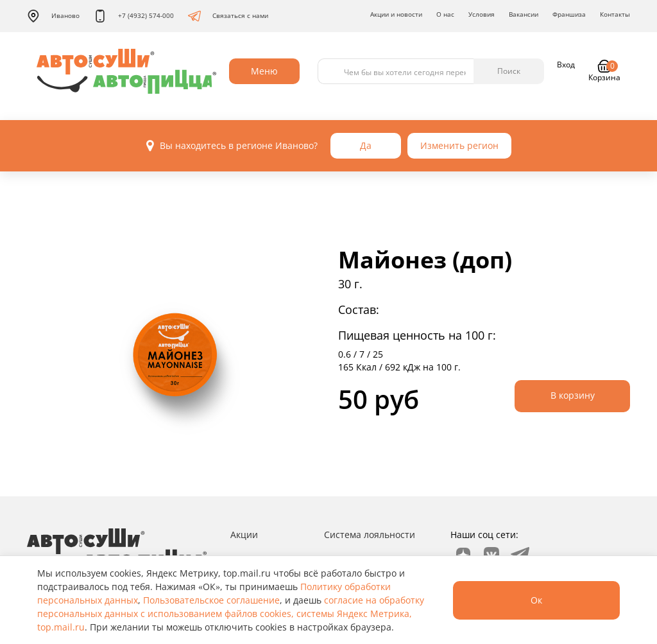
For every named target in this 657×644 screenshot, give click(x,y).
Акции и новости (396, 14)
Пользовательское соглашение (211, 600)
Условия (482, 14)
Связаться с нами (228, 16)
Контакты (615, 14)
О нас (445, 14)
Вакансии (524, 14)
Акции (244, 535)
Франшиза (569, 14)
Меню (264, 71)
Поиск (509, 71)
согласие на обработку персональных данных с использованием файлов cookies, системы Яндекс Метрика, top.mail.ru (231, 614)
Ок (536, 600)
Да (366, 145)
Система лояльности (370, 535)
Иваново (53, 16)
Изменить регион (459, 145)
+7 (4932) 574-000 (134, 16)
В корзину (573, 395)
